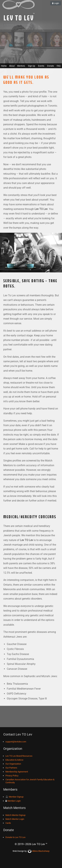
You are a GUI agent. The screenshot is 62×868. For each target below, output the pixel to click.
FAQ (59, 66)
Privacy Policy (12, 776)
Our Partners (11, 768)
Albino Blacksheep (39, 851)
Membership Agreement (17, 772)
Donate (51, 66)
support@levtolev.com (16, 742)
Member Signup (14, 797)
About (12, 66)
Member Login (13, 801)
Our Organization (13, 764)
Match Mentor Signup (15, 815)
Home (4, 66)
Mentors (21, 66)
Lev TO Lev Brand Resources (19, 756)
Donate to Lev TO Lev (15, 837)
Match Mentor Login (15, 819)
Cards (8, 823)
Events (41, 66)
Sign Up (31, 66)
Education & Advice (14, 760)
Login (56, 3)
